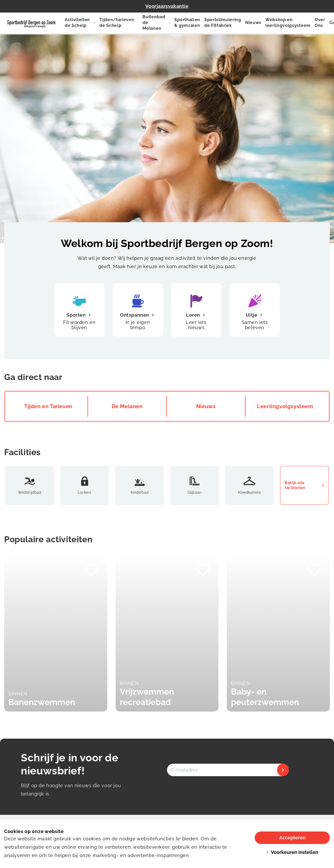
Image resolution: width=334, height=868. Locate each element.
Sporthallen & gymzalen (187, 23)
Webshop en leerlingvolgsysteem (288, 23)
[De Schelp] (31, 23)
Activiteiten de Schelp (77, 23)
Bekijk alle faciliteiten (304, 485)
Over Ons (320, 23)
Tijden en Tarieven (48, 406)
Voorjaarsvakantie (167, 6)
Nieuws (253, 23)
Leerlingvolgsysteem (285, 406)
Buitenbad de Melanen (154, 23)
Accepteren (292, 838)
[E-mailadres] (227, 770)
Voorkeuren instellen (292, 852)
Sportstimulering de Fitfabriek (223, 23)
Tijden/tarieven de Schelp (117, 23)
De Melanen (127, 406)
